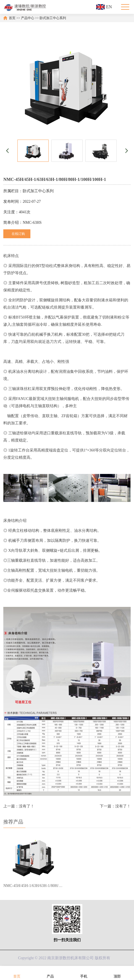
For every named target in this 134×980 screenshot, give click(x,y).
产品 (50, 973)
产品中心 (28, 18)
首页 (12, 18)
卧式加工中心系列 (53, 18)
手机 (84, 973)
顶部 (117, 973)
